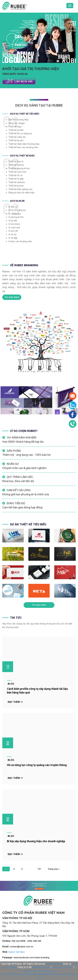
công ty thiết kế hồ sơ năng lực (18, 974)
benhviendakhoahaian (46, 974)
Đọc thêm (15, 702)
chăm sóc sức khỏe (62, 967)
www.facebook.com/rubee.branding (31, 958)
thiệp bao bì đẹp (54, 964)
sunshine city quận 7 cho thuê (39, 971)
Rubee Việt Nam (17, 952)
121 (39, 869)
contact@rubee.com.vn (21, 947)
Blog (11, 684)
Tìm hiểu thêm (12, 297)
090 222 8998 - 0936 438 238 (26, 941)
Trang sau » (54, 869)
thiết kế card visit (41, 967)
